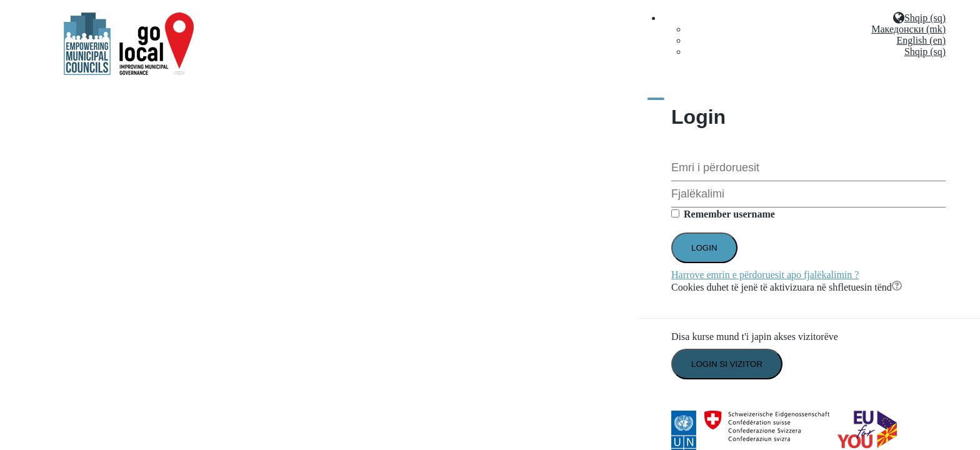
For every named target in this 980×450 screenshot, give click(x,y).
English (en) (921, 40)
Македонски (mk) (908, 29)
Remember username (729, 214)
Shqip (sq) (925, 52)
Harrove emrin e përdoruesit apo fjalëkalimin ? (765, 275)
